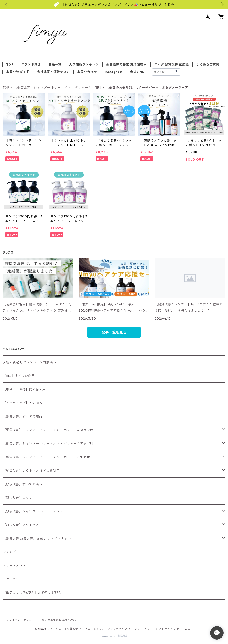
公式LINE (137, 72)
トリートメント (14, 566)
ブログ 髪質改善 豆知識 (171, 64)
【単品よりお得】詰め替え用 (24, 389)
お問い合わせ (87, 72)
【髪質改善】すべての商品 (22, 416)
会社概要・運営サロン (53, 72)
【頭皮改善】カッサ (17, 498)
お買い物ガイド (18, 72)
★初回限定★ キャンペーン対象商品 (30, 362)
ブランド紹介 (31, 64)
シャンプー (11, 552)
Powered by (114, 636)
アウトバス (11, 579)
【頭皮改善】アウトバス (21, 525)
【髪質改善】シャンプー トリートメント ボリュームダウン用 (48, 430)
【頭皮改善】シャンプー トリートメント (33, 511)
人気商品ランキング (84, 64)
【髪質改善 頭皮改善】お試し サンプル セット (37, 538)
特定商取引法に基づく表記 (59, 620)
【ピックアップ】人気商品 (22, 403)
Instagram (114, 72)
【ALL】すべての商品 (19, 376)
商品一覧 (55, 64)
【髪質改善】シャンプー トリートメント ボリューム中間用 (57, 88)
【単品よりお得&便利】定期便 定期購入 (32, 593)
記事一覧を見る (114, 332)
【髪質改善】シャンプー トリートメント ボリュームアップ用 (48, 444)
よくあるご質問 (208, 64)
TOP (10, 64)
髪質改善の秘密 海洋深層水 (126, 64)
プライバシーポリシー (20, 620)
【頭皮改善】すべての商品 (22, 484)
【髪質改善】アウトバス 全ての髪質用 (31, 471)
